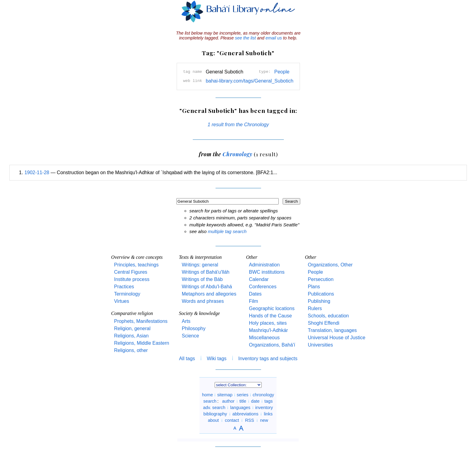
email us (274, 38)
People (282, 72)
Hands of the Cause (270, 316)
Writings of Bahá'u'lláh (206, 272)
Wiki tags (217, 359)
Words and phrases (203, 301)
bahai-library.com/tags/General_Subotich (250, 81)
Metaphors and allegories (209, 294)
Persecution (321, 279)
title (243, 401)
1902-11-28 (37, 173)
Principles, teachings (136, 265)
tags (269, 401)
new (264, 420)
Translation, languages (332, 330)
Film (253, 301)
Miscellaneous (264, 338)
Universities (320, 345)
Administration (264, 265)
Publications (321, 294)
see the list (245, 38)
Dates (255, 294)
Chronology (237, 154)
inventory (264, 408)
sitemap (225, 395)
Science (190, 336)
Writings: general (200, 265)
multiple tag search (227, 231)
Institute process (132, 279)
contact (232, 420)
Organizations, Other (330, 265)
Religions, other (131, 350)
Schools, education (328, 316)
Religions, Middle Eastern (142, 343)
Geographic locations (272, 308)
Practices (124, 287)
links (268, 414)
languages (240, 408)
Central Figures (131, 272)
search (210, 401)
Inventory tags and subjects (268, 359)
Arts (186, 321)
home (207, 395)
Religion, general (132, 328)
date (255, 401)
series (243, 395)
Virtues (122, 301)
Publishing (319, 301)
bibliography (215, 414)
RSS (250, 420)
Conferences (263, 287)
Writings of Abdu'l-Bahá (207, 287)
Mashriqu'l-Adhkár (268, 330)
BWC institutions (267, 272)
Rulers (315, 308)
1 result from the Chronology (238, 125)
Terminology (127, 294)
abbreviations (246, 414)
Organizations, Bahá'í (272, 345)
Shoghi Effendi (324, 323)
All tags (187, 359)
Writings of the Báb (202, 279)
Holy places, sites (268, 323)
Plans (314, 287)
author (228, 401)
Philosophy (194, 328)
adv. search (214, 408)
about (213, 420)
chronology (263, 395)
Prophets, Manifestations (141, 321)
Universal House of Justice (337, 338)
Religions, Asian (131, 336)
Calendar (259, 279)
